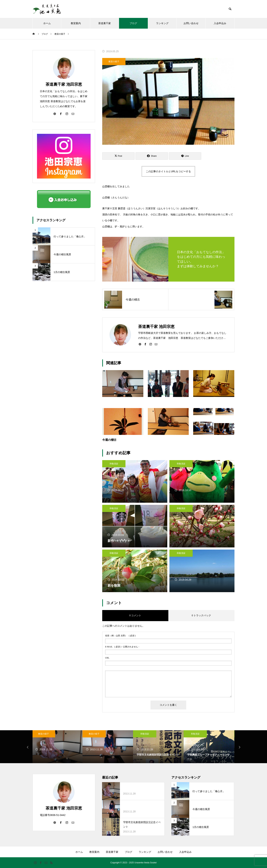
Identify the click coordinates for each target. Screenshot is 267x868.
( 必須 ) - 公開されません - (122, 647)
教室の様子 (114, 62)
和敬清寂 (114, 464)
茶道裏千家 (105, 23)
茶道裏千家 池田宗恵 (64, 84)
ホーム (47, 23)
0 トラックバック (202, 615)
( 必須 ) (120, 636)
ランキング (162, 23)
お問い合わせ (191, 23)
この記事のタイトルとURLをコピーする (168, 171)
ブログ (133, 23)
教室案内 (76, 23)
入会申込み (220, 23)
